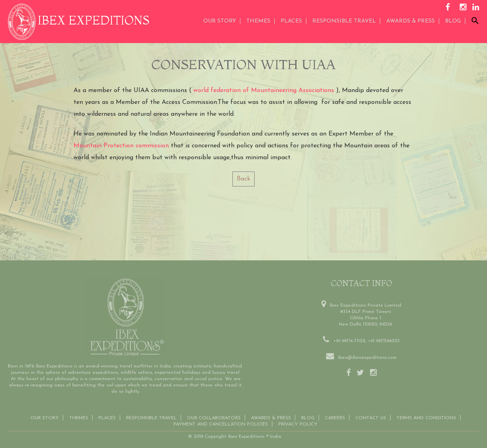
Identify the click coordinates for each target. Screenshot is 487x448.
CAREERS (335, 417)
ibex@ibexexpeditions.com (367, 357)
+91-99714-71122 (349, 340)
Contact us (371, 417)
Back (243, 179)
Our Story (220, 21)
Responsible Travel (344, 21)
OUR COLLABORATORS (214, 417)
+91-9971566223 (384, 340)
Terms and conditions (426, 417)
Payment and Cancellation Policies (221, 424)
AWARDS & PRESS (411, 21)
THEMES (258, 21)
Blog (453, 21)
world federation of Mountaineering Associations (264, 90)
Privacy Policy (298, 424)
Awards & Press (271, 417)
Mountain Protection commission (121, 146)
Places (291, 21)
